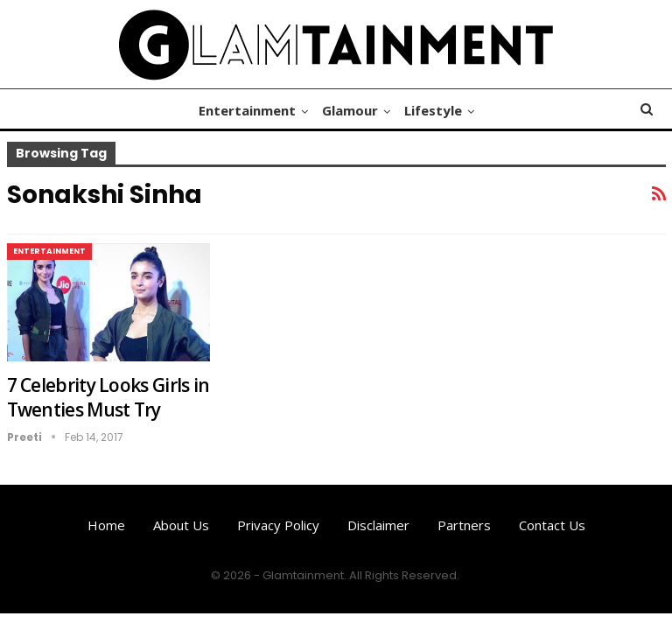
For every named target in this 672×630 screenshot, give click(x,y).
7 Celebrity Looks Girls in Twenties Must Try (108, 397)
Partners (464, 525)
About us (181, 525)
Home (106, 525)
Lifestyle (436, 110)
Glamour (350, 110)
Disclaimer (378, 525)
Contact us (552, 525)
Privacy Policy (278, 525)
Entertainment (245, 110)
